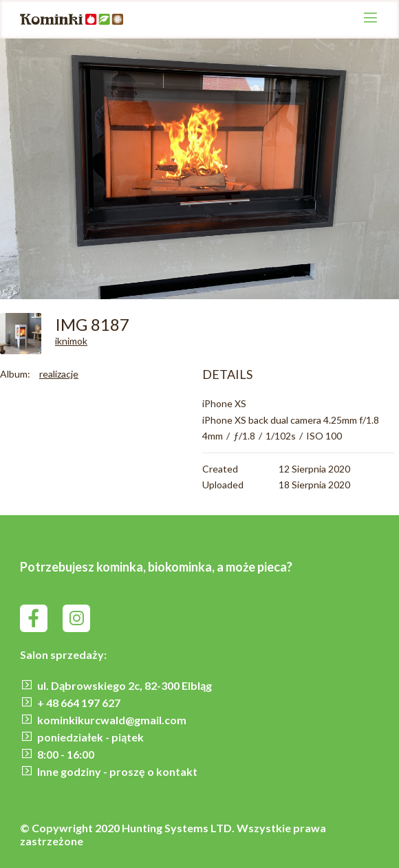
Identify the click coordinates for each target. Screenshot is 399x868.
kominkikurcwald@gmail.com (112, 720)
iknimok (71, 341)
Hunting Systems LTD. (179, 828)
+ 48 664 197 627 (79, 703)
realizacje (59, 374)
